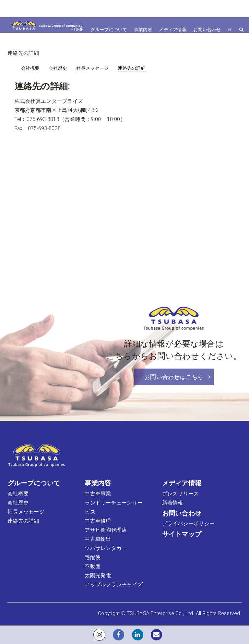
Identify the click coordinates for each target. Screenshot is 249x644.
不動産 (93, 566)
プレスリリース (181, 494)
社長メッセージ (92, 68)
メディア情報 (173, 30)
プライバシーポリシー (189, 524)
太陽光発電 (98, 576)
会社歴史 (58, 68)
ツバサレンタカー (106, 548)
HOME (77, 30)
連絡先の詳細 (132, 68)
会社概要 (30, 68)
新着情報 (173, 503)
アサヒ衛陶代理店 (106, 530)
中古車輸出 (98, 539)
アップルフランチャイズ (114, 585)
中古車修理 (98, 521)
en (230, 30)
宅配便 (93, 557)
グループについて (109, 30)
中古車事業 (98, 494)
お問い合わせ (207, 30)
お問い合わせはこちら (177, 377)
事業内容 (143, 30)
